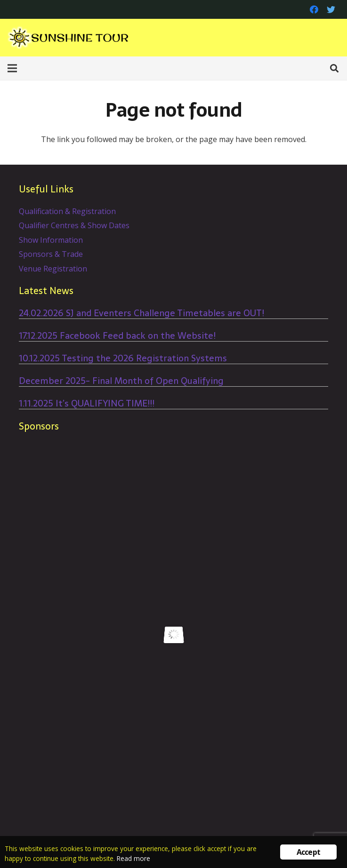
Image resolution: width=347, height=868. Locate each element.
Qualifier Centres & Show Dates (74, 225)
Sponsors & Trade (51, 254)
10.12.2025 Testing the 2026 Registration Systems (123, 358)
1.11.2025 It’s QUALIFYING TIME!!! (87, 403)
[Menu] (12, 68)
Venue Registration (53, 269)
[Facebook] (314, 9)
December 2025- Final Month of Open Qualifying (121, 381)
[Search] (334, 68)
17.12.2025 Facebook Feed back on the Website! (117, 336)
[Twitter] (331, 9)
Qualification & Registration (67, 211)
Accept (308, 852)
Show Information (51, 240)
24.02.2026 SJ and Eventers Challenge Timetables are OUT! (141, 313)
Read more (133, 858)
